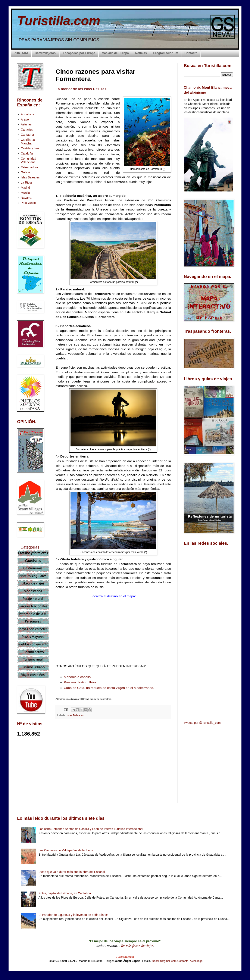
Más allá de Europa (115, 53)
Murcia (25, 193)
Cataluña (27, 153)
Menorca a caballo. (78, 677)
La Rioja (26, 182)
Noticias (141, 53)
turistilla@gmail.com (164, 961)
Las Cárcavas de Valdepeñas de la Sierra (66, 850)
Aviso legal (196, 961)
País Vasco (28, 203)
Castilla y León (31, 148)
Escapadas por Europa (79, 53)
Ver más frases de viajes (137, 946)
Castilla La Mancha (28, 142)
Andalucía (28, 114)
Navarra (26, 198)
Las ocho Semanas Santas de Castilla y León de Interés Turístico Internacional (91, 829)
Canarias (27, 129)
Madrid (26, 188)
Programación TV (166, 53)
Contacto (191, 53)
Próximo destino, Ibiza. (81, 682)
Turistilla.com (59, 21)
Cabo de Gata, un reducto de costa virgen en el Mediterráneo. (109, 688)
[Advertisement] (113, 760)
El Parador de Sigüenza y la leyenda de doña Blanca (74, 915)
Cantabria (27, 135)
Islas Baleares (75, 715)
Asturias (26, 124)
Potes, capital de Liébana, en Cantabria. (65, 893)
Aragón (26, 119)
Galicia (26, 172)
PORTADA (21, 53)
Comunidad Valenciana (29, 160)
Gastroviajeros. (46, 53)
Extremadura (29, 167)
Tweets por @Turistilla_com (202, 723)
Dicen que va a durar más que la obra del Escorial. (72, 872)
